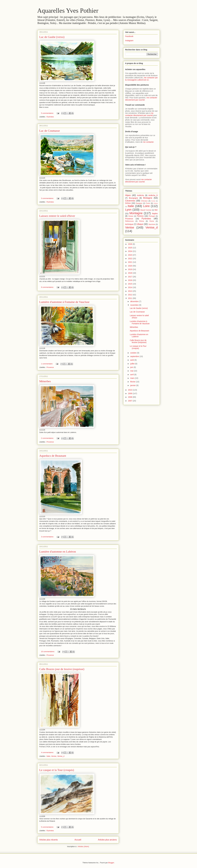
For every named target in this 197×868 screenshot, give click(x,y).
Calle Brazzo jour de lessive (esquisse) (62, 669)
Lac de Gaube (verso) (52, 37)
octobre (134, 353)
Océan (131, 216)
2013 (130, 291)
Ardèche (141, 195)
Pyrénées (50, 117)
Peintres (140, 216)
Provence (50, 367)
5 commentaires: (48, 113)
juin (132, 367)
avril (132, 375)
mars (133, 378)
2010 (130, 390)
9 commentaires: (48, 287)
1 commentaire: (47, 364)
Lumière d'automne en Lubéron (58, 552)
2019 (130, 269)
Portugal (152, 216)
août (132, 360)
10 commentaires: (48, 652)
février (133, 382)
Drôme (128, 203)
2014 (130, 287)
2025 (130, 248)
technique (129, 224)
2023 (130, 255)
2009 (130, 393)
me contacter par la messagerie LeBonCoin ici (142, 79)
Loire (146, 206)
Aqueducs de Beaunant (53, 456)
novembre (135, 305)
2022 (130, 259)
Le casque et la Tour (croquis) (57, 770)
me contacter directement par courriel (141, 99)
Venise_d (61, 756)
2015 (130, 284)
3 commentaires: (48, 198)
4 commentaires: (48, 752)
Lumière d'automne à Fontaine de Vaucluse (64, 302)
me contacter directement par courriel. (139, 181)
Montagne (136, 213)
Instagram (129, 41)
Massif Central (146, 210)
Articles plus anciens (107, 840)
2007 (130, 401)
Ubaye (140, 224)
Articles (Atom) (83, 846)
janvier (133, 385)
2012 (130, 295)
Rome (152, 221)
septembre (135, 356)
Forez (148, 203)
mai (132, 371)
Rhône (142, 221)
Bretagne (148, 198)
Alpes (128, 195)
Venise (54, 756)
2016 (130, 280)
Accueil (78, 840)
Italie (48, 756)
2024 (130, 251)
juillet (133, 364)
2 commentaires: (48, 438)
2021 (130, 262)
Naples (155, 213)
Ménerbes (45, 381)
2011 (130, 298)
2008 (130, 397)
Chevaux (144, 201)
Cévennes (130, 201)
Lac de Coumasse (50, 131)
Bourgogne (134, 198)
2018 (130, 273)
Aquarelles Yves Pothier (68, 11)
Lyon (128, 210)
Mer (156, 210)
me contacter (148, 142)
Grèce (156, 203)
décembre (135, 301)
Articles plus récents (49, 840)
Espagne (139, 203)
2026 (130, 244)
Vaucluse (152, 224)
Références (129, 221)
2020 (130, 266)
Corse (153, 201)
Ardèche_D (153, 195)
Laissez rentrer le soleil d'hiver (57, 216)
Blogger (111, 863)
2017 (130, 277)
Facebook (129, 36)
